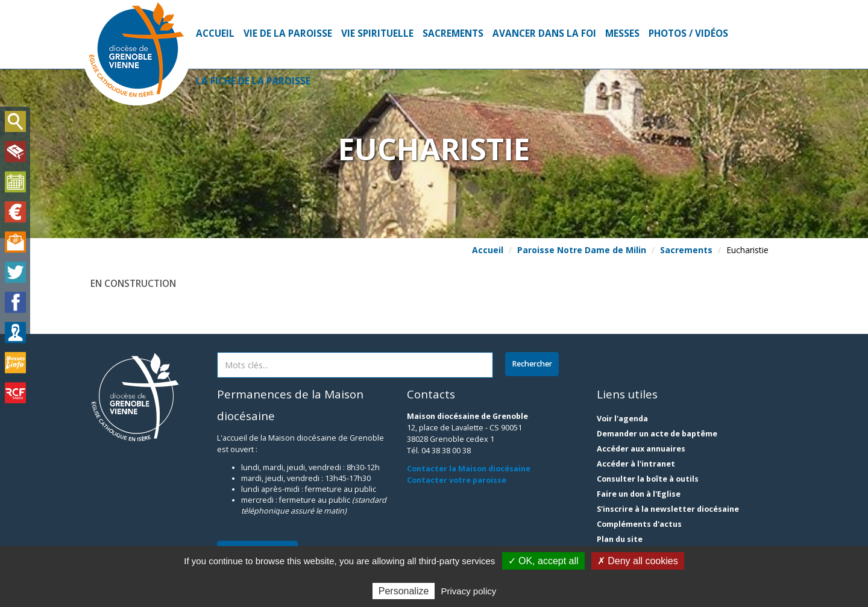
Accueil (215, 33)
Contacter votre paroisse (457, 480)
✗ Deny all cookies (638, 561)
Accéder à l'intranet (636, 464)
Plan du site (620, 539)
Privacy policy (469, 591)
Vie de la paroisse (288, 33)
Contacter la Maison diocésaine (469, 469)
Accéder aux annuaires (641, 449)
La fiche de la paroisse (253, 81)
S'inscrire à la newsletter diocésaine (668, 509)
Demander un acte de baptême (657, 434)
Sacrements (453, 33)
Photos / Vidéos (688, 33)
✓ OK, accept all (543, 561)
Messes (622, 33)
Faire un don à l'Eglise (639, 494)
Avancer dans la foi (544, 33)
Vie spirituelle (377, 33)
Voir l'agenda (622, 419)
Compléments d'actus (639, 524)
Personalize (404, 591)
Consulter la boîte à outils (648, 479)
